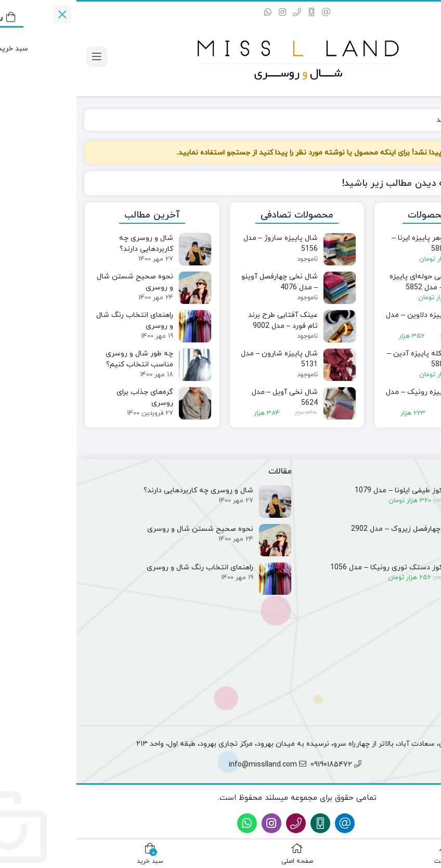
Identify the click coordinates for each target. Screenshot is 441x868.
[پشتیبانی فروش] (425, 825)
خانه (421, 120)
